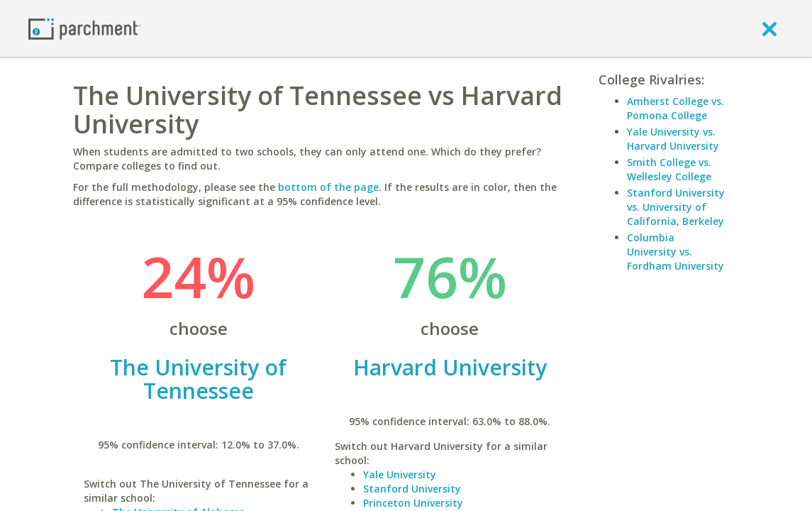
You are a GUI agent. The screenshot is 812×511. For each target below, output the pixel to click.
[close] (769, 28)
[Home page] (84, 28)
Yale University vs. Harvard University (673, 139)
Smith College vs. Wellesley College (669, 169)
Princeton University (413, 503)
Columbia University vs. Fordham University (675, 252)
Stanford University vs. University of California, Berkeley (676, 207)
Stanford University (412, 489)
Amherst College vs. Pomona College (675, 108)
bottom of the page (328, 187)
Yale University (400, 474)
